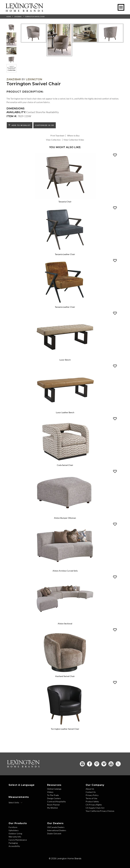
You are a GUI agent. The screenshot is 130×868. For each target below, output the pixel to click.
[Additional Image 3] (85, 33)
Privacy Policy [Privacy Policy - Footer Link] (92, 795)
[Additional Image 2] (59, 40)
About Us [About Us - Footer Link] (90, 789)
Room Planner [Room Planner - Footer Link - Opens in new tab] (54, 804)
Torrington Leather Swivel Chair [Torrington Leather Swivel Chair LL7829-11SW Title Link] (65, 729)
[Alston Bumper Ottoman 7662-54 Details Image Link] (65, 514)
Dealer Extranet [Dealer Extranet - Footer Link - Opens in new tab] (54, 833)
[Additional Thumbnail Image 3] (11, 51)
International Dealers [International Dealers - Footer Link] (57, 830)
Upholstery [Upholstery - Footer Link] (14, 830)
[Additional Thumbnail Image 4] (11, 59)
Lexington (34, 79)
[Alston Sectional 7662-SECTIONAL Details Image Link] (65, 620)
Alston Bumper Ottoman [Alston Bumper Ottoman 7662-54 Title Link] (65, 518)
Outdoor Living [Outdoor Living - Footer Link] (15, 833)
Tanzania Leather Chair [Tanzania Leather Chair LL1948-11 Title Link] (65, 254)
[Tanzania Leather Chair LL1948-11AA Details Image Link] (65, 303)
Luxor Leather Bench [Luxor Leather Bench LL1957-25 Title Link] (65, 412)
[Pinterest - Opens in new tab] (97, 764)
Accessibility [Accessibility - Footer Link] (14, 846)
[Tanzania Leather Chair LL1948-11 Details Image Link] (65, 251)
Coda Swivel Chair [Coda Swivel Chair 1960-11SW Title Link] (65, 465)
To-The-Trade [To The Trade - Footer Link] (53, 795)
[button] (115, 155)
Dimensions (15, 108)
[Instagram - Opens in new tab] (82, 764)
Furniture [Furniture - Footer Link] (13, 827)
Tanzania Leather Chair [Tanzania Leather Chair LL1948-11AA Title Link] (65, 307)
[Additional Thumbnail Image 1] (11, 27)
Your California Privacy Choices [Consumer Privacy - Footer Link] (100, 811)
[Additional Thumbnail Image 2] (11, 39)
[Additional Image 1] (34, 33)
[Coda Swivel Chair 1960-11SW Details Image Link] (65, 461)
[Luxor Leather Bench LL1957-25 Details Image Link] (65, 409)
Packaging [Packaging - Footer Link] (13, 843)
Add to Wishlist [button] (21, 125)
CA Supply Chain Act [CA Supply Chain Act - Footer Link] (95, 808)
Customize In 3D (45, 125)
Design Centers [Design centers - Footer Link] (54, 798)
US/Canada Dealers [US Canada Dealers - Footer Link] (56, 827)
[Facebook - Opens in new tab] (90, 764)
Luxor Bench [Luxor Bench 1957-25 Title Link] (65, 360)
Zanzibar (18, 17)
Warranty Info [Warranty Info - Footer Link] (15, 836)
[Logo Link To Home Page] (24, 11)
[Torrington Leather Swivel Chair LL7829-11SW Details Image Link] (65, 725)
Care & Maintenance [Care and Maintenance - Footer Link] (18, 840)
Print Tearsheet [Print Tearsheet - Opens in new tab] (57, 136)
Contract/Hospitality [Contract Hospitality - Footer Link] (56, 801)
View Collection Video (74, 140)
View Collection (53, 140)
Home (9, 17)
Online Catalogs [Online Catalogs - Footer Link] (54, 789)
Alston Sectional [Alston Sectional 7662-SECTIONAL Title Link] (65, 623)
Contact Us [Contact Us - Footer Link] (91, 792)
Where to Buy (73, 136)
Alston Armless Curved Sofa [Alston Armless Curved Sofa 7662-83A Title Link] (65, 571)
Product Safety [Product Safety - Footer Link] (92, 801)
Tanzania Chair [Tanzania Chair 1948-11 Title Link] (65, 202)
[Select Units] (16, 802)
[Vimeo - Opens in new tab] (104, 764)
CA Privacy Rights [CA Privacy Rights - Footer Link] (94, 804)
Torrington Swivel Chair (35, 17)
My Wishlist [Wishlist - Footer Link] (52, 808)
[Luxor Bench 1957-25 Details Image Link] (65, 356)
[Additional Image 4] (111, 33)
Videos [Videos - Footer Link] (50, 792)
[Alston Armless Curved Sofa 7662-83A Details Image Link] (65, 567)
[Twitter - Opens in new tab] (118, 764)
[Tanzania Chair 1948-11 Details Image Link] (65, 198)
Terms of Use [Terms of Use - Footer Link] (91, 798)
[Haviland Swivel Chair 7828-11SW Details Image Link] (65, 672)
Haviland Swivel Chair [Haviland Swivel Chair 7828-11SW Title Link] (65, 676)
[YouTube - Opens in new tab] (111, 764)
